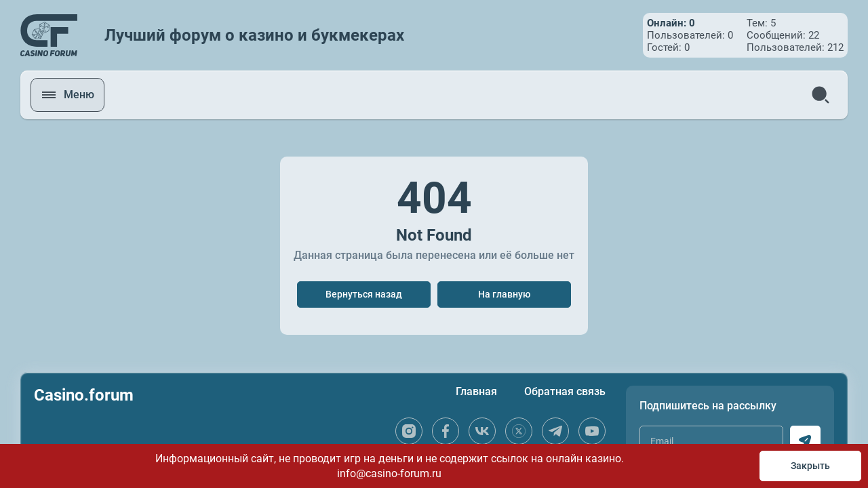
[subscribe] (805, 441)
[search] (821, 95)
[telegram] (555, 431)
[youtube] (592, 431)
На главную (504, 294)
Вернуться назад (364, 294)
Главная (476, 391)
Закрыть (810, 466)
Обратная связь (565, 391)
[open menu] (67, 95)
